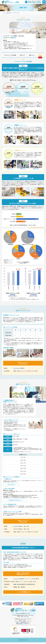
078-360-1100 (16, 526)
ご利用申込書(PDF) (11, 484)
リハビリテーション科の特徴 (10, 55)
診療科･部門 (9, 13)
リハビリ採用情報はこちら (23, 592)
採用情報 (40, 55)
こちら (25, 582)
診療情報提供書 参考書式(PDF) (15, 500)
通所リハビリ (36, 165)
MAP (32, 615)
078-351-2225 (16, 368)
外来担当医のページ (21, 624)
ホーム (4, 13)
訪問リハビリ (32, 55)
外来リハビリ (23, 55)
